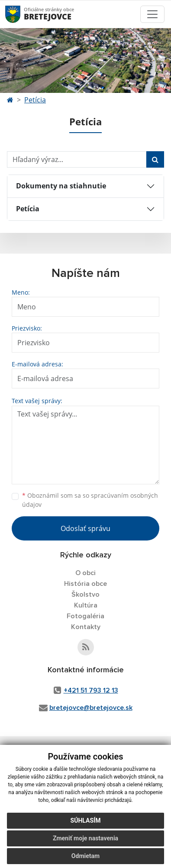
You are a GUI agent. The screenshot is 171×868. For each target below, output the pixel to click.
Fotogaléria (85, 616)
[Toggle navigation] (152, 14)
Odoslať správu (85, 528)
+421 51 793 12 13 (91, 690)
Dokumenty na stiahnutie (61, 186)
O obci (85, 573)
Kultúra (86, 605)
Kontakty (86, 627)
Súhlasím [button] (86, 820)
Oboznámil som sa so (90, 500)
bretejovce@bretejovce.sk (91, 708)
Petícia (35, 100)
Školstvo (85, 595)
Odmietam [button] (85, 856)
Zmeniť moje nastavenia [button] (85, 838)
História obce (85, 584)
